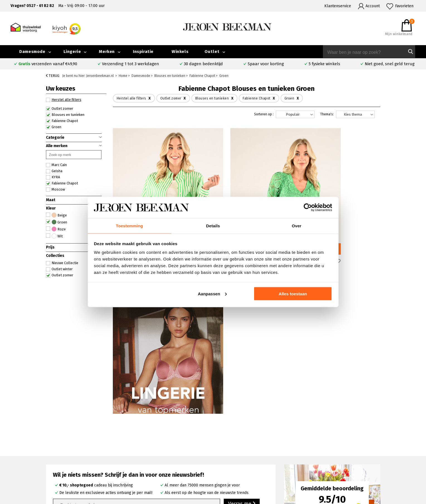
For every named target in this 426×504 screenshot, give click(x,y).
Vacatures (381, 457)
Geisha (54, 171)
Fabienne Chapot (62, 121)
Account (373, 6)
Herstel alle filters (64, 100)
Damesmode (32, 52)
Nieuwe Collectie (62, 263)
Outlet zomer (60, 109)
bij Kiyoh (114, 496)
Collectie (381, 438)
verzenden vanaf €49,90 (48, 64)
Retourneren (59, 458)
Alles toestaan (293, 294)
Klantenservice (338, 6)
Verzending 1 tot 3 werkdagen (131, 64)
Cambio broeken (244, 451)
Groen (54, 127)
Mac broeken (241, 464)
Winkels (180, 52)
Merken (107, 52)
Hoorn (152, 451)
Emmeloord (157, 438)
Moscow (55, 189)
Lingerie (72, 52)
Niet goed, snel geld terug (390, 64)
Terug (53, 76)
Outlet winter (59, 269)
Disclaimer (382, 464)
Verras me (242, 345)
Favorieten (404, 6)
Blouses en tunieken (65, 115)
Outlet (212, 52)
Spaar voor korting (266, 64)
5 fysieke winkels (324, 64)
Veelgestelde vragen (66, 438)
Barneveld (155, 457)
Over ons (332, 438)
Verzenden (57, 451)
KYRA (53, 177)
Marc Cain (56, 165)
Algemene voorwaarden (345, 464)
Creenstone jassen (245, 445)
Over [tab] (297, 226)
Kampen (154, 445)
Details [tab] (213, 226)
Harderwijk (156, 464)
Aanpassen (212, 294)
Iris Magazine (384, 451)
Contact (54, 445)
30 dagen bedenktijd (203, 64)
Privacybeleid (336, 470)
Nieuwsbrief (334, 457)
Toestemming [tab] (130, 226)
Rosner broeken (244, 438)
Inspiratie (143, 52)
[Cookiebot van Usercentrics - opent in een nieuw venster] (308, 207)
